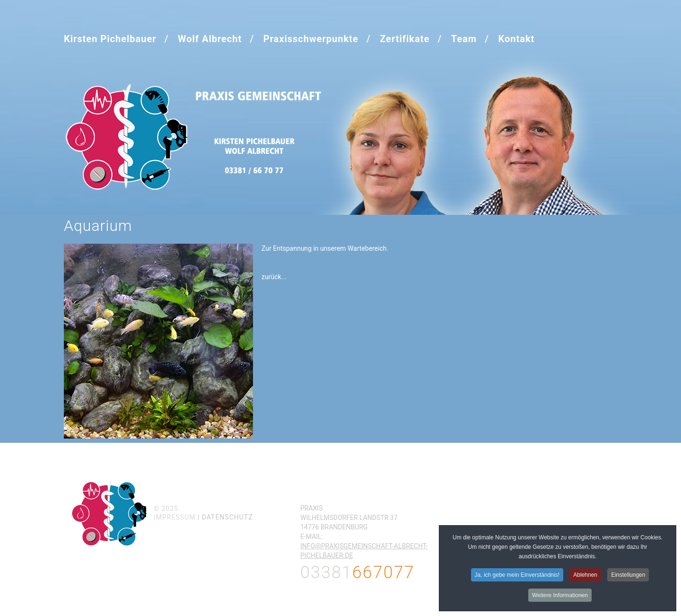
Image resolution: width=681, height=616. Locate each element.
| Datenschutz (225, 517)
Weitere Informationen (560, 597)
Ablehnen (585, 576)
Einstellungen (628, 576)
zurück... (274, 277)
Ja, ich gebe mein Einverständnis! (517, 576)
